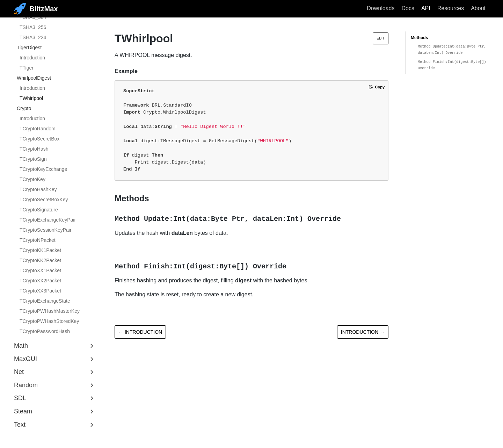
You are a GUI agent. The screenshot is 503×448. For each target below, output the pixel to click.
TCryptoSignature (39, 210)
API (426, 8)
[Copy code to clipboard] (377, 87)
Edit (381, 38)
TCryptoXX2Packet (40, 281)
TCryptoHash (34, 149)
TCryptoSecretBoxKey (44, 200)
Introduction (32, 58)
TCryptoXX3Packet (40, 291)
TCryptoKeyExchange (43, 169)
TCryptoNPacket (38, 240)
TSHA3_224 (33, 37)
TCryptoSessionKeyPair (46, 230)
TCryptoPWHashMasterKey (50, 311)
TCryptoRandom (38, 129)
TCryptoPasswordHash (45, 331)
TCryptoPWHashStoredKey (49, 321)
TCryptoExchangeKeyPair (48, 220)
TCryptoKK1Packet (40, 250)
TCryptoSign (33, 159)
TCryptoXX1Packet (40, 270)
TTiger (27, 68)
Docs (408, 8)
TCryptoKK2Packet (40, 260)
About (478, 8)
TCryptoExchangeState (45, 301)
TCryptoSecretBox (39, 139)
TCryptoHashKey (38, 189)
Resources (451, 8)
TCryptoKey (32, 179)
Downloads (381, 8)
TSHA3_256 (33, 27)
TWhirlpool (31, 98)
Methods (419, 38)
